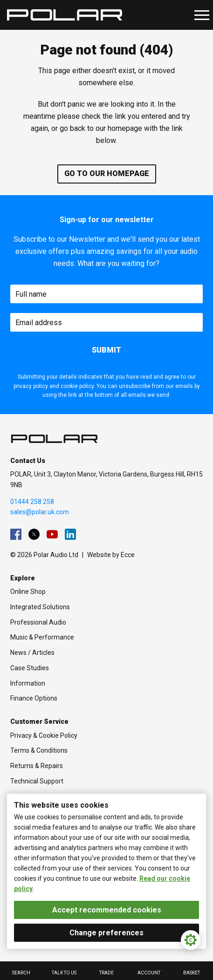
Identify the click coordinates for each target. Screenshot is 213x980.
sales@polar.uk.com (40, 512)
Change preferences (106, 933)
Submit (106, 350)
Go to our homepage (107, 174)
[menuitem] (16, 534)
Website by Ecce (111, 555)
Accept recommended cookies (107, 910)
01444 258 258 (32, 502)
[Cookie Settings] (191, 940)
